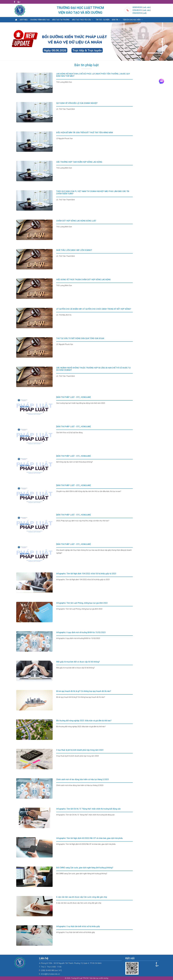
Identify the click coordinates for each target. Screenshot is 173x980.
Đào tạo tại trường (61, 20)
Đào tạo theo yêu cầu (83, 20)
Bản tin (116, 20)
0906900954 (137, 13)
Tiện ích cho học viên (133, 20)
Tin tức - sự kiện (103, 20)
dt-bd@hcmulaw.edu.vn (50, 974)
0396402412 (137, 10)
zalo (148, 7)
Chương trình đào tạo (40, 20)
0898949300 (137, 7)
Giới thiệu (24, 20)
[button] (11, 42)
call (145, 7)
